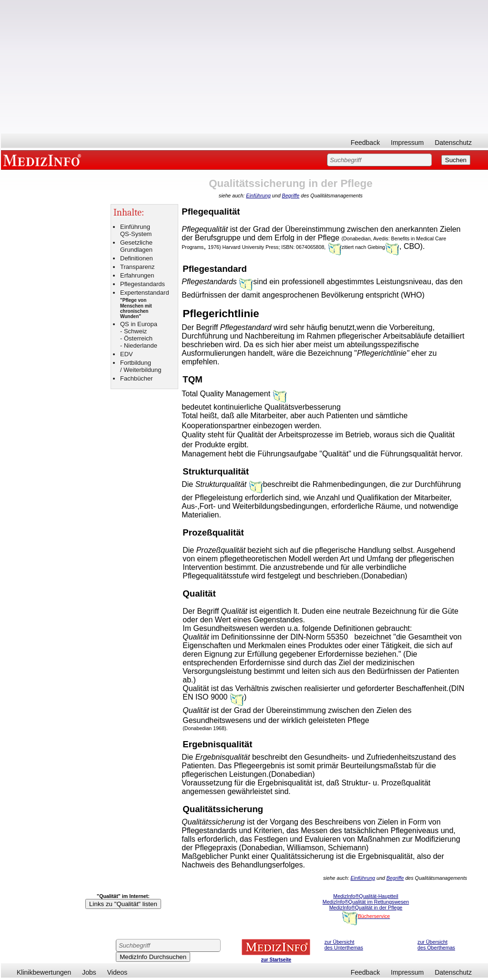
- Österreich (136, 338)
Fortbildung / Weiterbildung (141, 366)
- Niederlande (139, 346)
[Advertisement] (244, 67)
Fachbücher (137, 378)
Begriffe (291, 196)
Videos (117, 972)
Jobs (89, 972)
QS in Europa (139, 324)
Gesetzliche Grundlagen (136, 246)
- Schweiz (133, 331)
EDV (127, 354)
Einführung (258, 196)
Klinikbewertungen (44, 972)
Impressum (407, 143)
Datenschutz (453, 143)
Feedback (365, 143)
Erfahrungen (137, 275)
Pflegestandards (142, 284)
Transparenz (137, 267)
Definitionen (137, 258)
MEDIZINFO (44, 160)
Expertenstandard (145, 293)
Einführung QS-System (136, 230)
